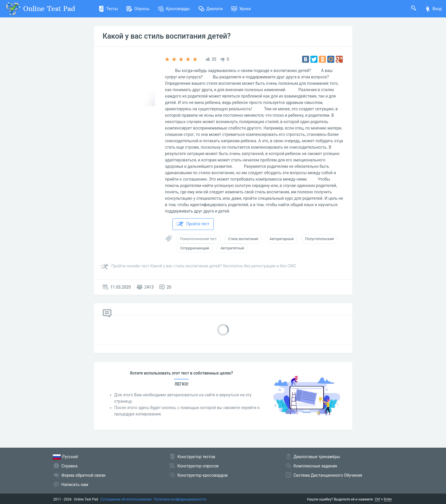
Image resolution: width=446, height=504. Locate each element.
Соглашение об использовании (126, 499)
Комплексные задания (315, 466)
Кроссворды (174, 9)
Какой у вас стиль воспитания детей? (167, 36)
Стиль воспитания (243, 239)
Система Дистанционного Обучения (328, 475)
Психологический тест (198, 239)
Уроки (241, 9)
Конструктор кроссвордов (203, 475)
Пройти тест (193, 224)
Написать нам (75, 485)
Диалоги (211, 9)
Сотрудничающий (195, 248)
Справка (70, 466)
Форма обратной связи (84, 475)
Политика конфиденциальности (180, 499)
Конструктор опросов (198, 466)
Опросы (138, 9)
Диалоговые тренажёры (317, 457)
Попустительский (319, 239)
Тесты (108, 9)
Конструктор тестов (196, 457)
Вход (433, 9)
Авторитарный (282, 239)
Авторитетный (232, 248)
